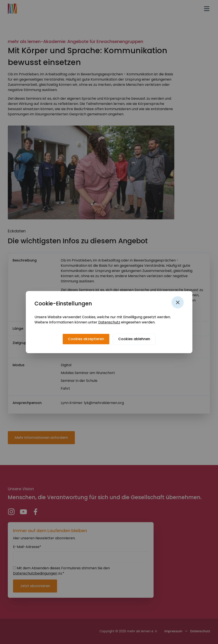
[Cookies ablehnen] (134, 339)
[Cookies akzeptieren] (86, 339)
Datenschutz (109, 322)
